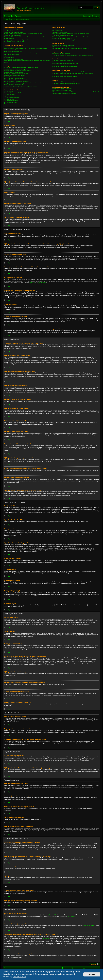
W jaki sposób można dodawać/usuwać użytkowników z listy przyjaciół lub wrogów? (73, 55)
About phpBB (71, 917)
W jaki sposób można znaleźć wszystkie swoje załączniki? (67, 83)
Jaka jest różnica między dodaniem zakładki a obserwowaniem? (68, 72)
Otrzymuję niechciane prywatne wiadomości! (63, 47)
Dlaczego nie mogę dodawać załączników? (14, 78)
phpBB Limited (51, 915)
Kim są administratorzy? (58, 29)
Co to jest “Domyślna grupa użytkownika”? (63, 38)
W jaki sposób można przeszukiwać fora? (63, 60)
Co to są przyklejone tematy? (11, 101)
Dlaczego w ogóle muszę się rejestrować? (14, 29)
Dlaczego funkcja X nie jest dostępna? (62, 90)
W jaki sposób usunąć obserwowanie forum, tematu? (65, 77)
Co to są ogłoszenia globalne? (11, 98)
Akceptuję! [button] (92, 974)
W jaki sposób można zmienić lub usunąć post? (15, 69)
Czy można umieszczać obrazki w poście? (14, 96)
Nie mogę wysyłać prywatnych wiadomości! (63, 45)
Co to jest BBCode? (9, 91)
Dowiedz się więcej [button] (20, 977)
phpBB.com (42, 283)
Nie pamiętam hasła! (9, 38)
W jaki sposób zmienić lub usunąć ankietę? (14, 75)
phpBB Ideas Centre (88, 926)
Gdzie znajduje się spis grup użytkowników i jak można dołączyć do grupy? (71, 34)
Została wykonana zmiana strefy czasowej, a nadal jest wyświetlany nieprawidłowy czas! (25, 53)
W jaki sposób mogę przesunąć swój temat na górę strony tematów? (21, 86)
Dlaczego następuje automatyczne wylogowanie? (16, 40)
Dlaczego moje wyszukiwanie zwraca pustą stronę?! (65, 64)
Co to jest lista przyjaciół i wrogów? (61, 54)
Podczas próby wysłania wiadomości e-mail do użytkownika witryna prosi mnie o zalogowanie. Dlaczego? (27, 61)
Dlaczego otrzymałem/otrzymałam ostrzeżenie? (15, 80)
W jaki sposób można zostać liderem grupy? (63, 35)
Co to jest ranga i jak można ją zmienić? (14, 59)
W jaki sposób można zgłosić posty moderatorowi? (16, 81)
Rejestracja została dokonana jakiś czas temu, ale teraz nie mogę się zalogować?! (24, 37)
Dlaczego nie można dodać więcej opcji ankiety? (16, 74)
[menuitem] (13, 16)
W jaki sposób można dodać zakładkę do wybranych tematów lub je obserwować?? (73, 73)
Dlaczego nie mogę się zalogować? (12, 35)
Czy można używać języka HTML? (12, 93)
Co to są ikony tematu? (10, 104)
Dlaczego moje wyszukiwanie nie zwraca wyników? (65, 62)
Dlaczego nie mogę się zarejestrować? (13, 32)
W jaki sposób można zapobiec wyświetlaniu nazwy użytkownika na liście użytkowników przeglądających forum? (25, 49)
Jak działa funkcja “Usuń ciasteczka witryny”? (15, 41)
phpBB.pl (31, 283)
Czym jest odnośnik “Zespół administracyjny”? (64, 40)
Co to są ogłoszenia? (9, 99)
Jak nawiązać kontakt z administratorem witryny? (64, 93)
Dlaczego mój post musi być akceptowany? (14, 85)
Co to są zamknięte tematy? (11, 102)
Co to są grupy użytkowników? (60, 32)
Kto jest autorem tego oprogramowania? (62, 89)
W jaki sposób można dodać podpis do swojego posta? (17, 71)
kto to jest (45, 938)
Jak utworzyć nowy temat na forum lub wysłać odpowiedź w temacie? (21, 67)
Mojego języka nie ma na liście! (11, 54)
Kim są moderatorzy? (58, 31)
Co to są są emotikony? (10, 95)
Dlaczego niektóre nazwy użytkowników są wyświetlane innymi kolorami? (70, 37)
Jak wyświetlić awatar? (9, 58)
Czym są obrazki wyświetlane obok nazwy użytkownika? (18, 56)
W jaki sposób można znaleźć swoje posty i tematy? (65, 67)
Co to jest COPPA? (8, 31)
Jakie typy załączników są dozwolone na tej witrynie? (65, 82)
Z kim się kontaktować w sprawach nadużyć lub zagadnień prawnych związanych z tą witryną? (76, 92)
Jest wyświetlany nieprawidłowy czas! (13, 51)
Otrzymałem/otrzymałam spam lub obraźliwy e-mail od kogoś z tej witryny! (71, 48)
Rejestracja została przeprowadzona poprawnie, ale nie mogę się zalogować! (23, 34)
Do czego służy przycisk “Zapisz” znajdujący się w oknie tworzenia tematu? (22, 83)
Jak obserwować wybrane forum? (61, 75)
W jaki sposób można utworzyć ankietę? (14, 72)
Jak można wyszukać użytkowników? (62, 65)
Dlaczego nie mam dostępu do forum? (13, 77)
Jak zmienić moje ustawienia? (11, 47)
